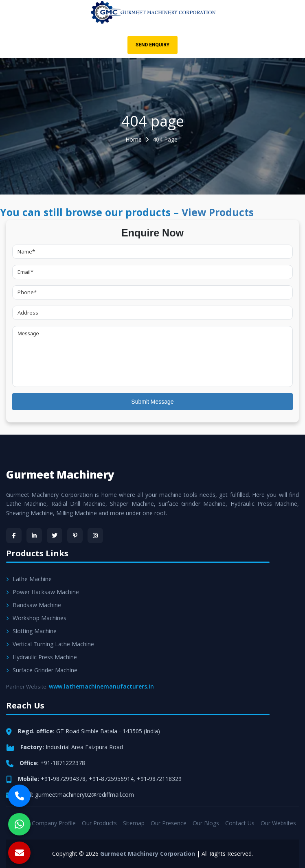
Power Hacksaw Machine (43, 592)
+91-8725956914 (111, 779)
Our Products (99, 823)
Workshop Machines (36, 618)
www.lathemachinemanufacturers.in (101, 686)
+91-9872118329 (159, 779)
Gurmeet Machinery (60, 474)
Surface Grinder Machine (42, 670)
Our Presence (169, 823)
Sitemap (134, 823)
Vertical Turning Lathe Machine (50, 644)
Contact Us (240, 823)
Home (134, 139)
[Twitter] (55, 536)
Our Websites (278, 823)
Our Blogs (206, 823)
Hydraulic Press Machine (42, 657)
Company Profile (54, 823)
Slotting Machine (31, 631)
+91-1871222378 (63, 763)
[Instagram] (95, 536)
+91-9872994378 (63, 779)
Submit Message (152, 402)
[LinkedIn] (34, 536)
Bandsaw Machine (34, 605)
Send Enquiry (152, 45)
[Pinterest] (75, 536)
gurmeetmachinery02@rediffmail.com (84, 795)
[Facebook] (14, 536)
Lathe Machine (29, 579)
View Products (218, 212)
